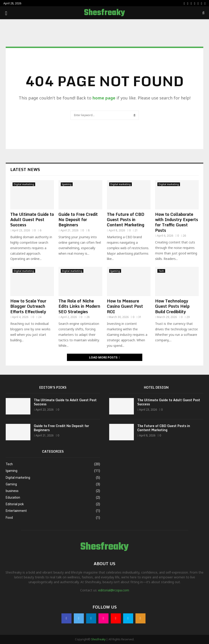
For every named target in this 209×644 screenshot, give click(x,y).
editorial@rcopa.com (114, 590)
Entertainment (16, 511)
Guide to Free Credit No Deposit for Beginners (78, 220)
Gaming (11, 484)
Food (9, 518)
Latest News (25, 169)
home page (104, 98)
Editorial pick (15, 504)
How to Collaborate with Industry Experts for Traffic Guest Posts (177, 222)
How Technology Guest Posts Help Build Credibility (172, 306)
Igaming (67, 184)
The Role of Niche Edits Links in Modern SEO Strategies (79, 306)
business (12, 491)
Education (13, 497)
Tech (161, 271)
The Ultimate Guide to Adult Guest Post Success (32, 220)
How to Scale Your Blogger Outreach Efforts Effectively (28, 306)
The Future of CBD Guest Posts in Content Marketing (126, 220)
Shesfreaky (104, 13)
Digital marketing (24, 184)
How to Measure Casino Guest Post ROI (125, 306)
